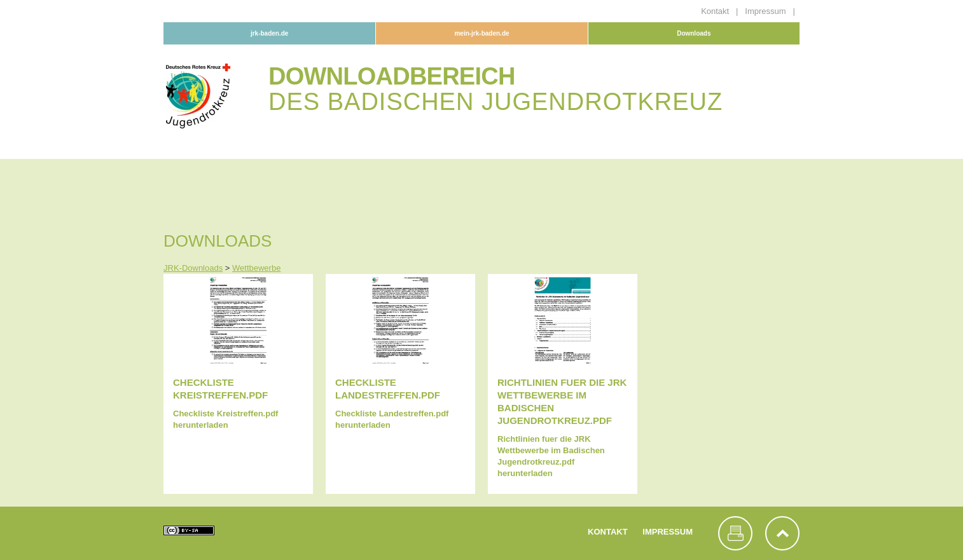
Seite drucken (735, 533)
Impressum (766, 11)
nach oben (782, 533)
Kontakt (716, 11)
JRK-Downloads (193, 268)
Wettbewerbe (256, 268)
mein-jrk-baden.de (481, 33)
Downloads (694, 33)
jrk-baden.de (269, 33)
